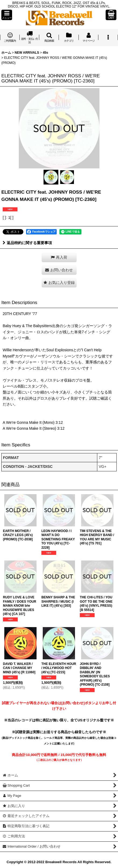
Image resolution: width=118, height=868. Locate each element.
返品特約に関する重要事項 (27, 243)
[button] (7, 15)
